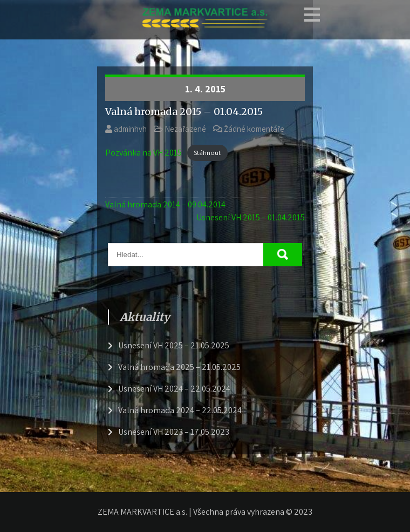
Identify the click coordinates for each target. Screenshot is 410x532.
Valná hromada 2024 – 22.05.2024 (180, 410)
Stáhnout (207, 153)
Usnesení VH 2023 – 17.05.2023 (174, 432)
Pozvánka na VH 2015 (143, 153)
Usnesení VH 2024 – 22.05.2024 (174, 389)
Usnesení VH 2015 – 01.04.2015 (251, 217)
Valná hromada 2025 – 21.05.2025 (179, 367)
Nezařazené (185, 129)
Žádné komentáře (254, 129)
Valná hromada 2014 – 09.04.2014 (165, 204)
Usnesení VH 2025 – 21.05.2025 (174, 345)
